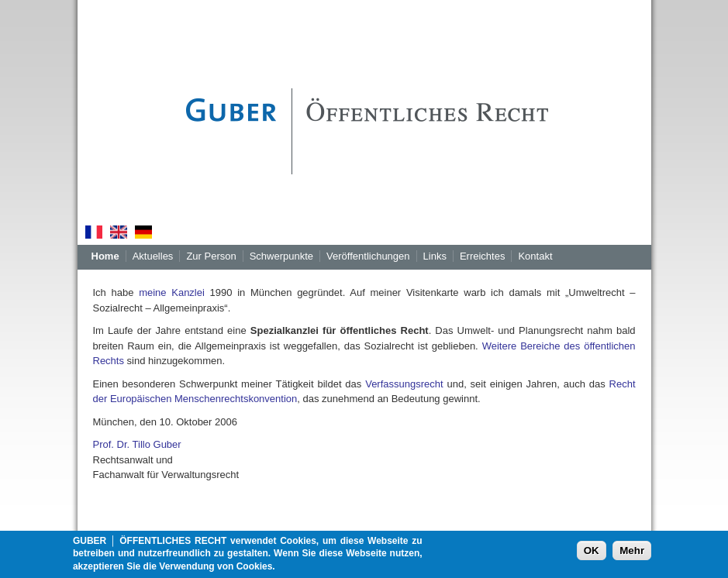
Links (435, 256)
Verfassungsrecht (404, 384)
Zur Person (211, 256)
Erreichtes (483, 256)
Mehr (632, 554)
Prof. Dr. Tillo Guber (137, 444)
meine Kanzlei (172, 292)
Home (105, 256)
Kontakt (535, 256)
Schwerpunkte (281, 256)
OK (592, 554)
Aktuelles (153, 256)
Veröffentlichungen (368, 256)
